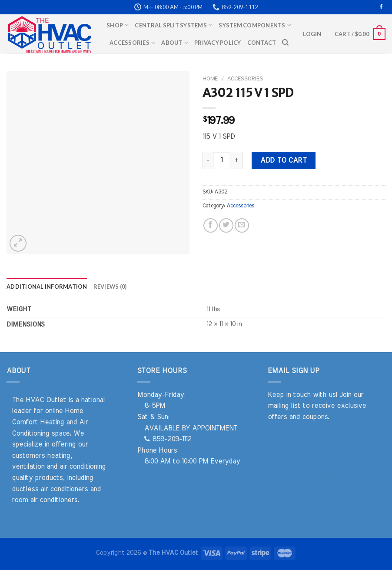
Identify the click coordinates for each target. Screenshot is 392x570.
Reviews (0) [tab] (110, 287)
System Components (255, 25)
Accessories (132, 43)
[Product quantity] (222, 160)
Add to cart (283, 160)
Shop (118, 25)
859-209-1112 (168, 439)
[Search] (285, 43)
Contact (262, 43)
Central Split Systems (174, 25)
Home (210, 79)
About (175, 43)
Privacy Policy (218, 43)
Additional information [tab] (47, 287)
